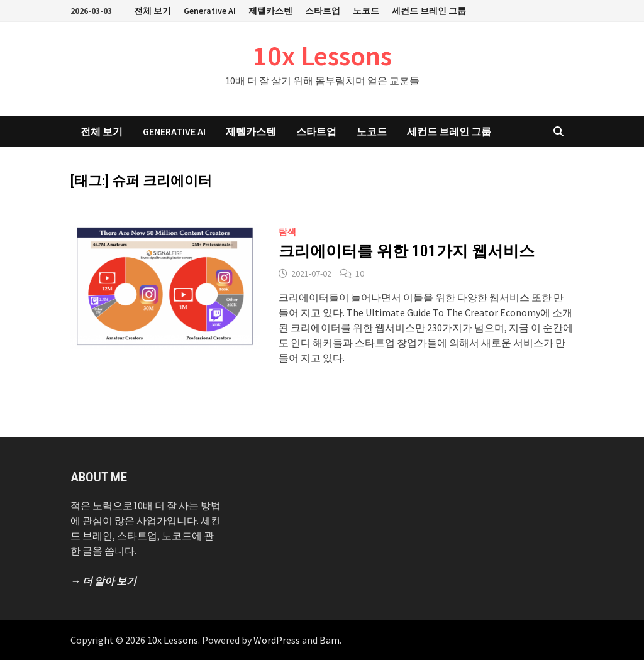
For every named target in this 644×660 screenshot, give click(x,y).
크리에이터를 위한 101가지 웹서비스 (407, 251)
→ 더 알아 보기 (103, 581)
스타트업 (323, 11)
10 (360, 273)
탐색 (287, 232)
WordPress (277, 640)
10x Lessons (322, 56)
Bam (330, 640)
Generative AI (210, 11)
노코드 (366, 11)
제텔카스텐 (270, 11)
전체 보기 (153, 11)
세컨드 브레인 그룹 (429, 11)
